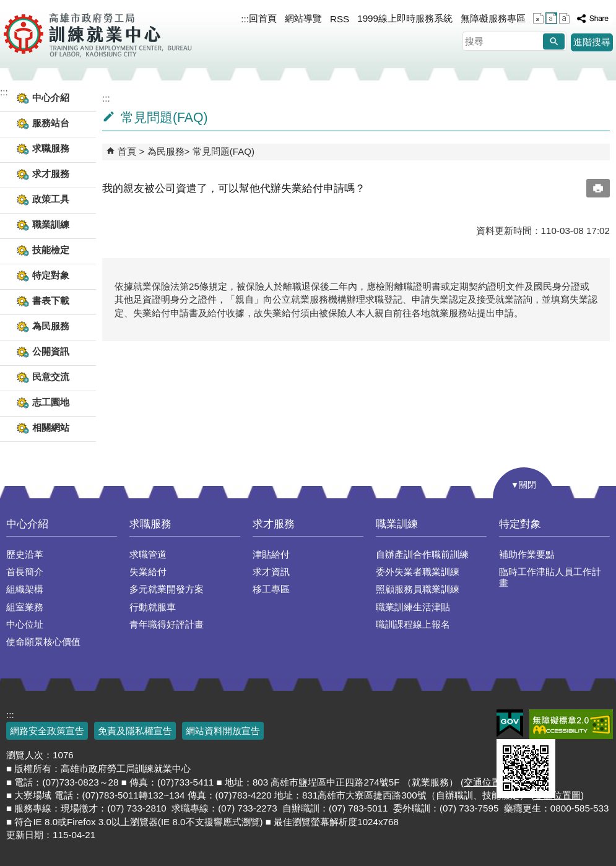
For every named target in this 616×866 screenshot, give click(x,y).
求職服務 (150, 524)
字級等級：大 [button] (564, 18)
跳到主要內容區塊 (7, 6)
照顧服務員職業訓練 (418, 589)
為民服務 (166, 151)
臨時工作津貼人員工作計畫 (550, 577)
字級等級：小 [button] (538, 18)
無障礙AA (571, 724)
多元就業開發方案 (167, 589)
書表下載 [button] (51, 301)
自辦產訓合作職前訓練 (422, 554)
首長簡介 (25, 572)
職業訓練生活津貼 (413, 607)
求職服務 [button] (51, 148)
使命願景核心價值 (43, 642)
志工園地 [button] (51, 402)
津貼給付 (271, 554)
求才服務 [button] (51, 174)
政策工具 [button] (51, 199)
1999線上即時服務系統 (405, 18)
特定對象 (520, 524)
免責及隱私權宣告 (135, 731)
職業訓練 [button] (51, 224)
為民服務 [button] (51, 326)
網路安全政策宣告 (47, 731)
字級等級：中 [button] (551, 18)
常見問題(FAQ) (224, 151)
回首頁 (263, 18)
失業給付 (148, 572)
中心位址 (25, 624)
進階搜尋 (592, 42)
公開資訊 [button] (51, 351)
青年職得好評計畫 (167, 624)
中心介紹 (27, 524)
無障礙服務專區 (493, 18)
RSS (340, 19)
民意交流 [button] (51, 377)
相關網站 (51, 427)
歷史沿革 (25, 554)
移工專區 (271, 589)
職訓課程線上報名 (413, 624)
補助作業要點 (527, 554)
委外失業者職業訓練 (418, 572)
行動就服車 (153, 607)
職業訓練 (397, 524)
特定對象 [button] (51, 275)
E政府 (510, 723)
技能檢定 (51, 250)
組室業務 (25, 607)
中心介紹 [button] (51, 97)
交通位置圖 (487, 782)
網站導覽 (303, 18)
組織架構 (25, 589)
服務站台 (51, 123)
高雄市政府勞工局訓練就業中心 (98, 34)
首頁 (127, 151)
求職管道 (148, 554)
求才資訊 (271, 572)
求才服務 (274, 524)
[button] (554, 41)
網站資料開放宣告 (223, 731)
